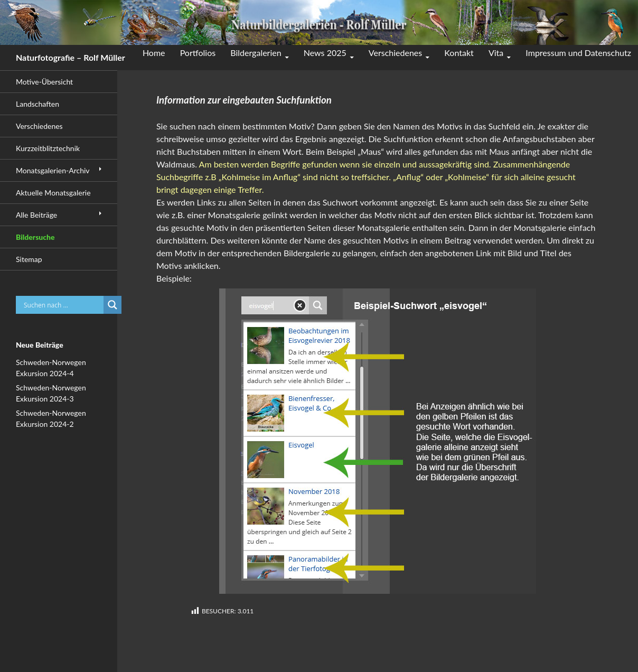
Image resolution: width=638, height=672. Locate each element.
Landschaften (37, 104)
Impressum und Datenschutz (578, 53)
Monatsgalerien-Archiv (53, 170)
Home (154, 53)
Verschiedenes (395, 53)
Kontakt (459, 53)
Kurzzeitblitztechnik (48, 148)
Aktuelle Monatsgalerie (53, 193)
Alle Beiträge (36, 215)
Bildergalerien (256, 53)
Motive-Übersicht (44, 82)
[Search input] (62, 305)
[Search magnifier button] (112, 305)
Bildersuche (35, 237)
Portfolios (198, 53)
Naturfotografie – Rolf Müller (71, 57)
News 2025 (325, 53)
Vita (496, 53)
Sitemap (29, 259)
